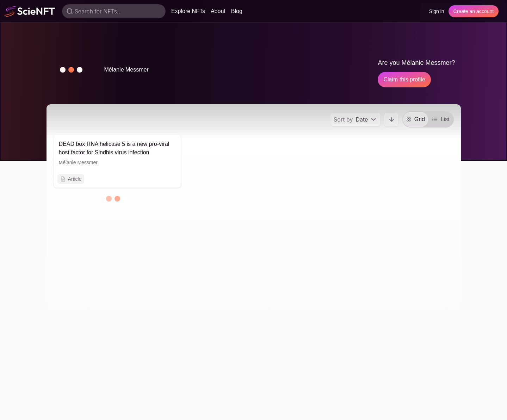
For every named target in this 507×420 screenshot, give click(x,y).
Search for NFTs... (98, 11)
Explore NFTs (188, 11)
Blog (237, 11)
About (218, 11)
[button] (71, 70)
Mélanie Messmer (78, 162)
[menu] (355, 119)
